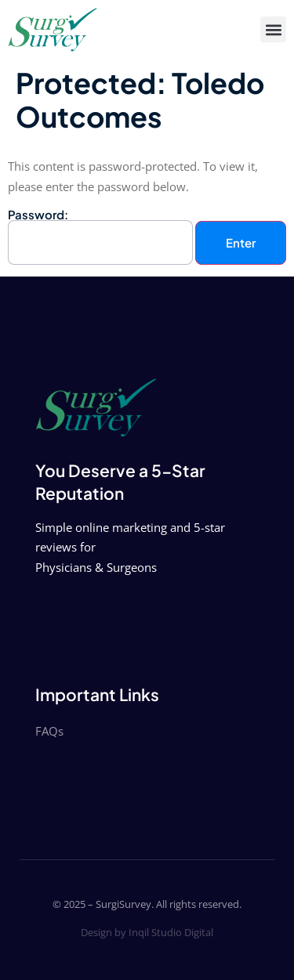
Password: (100, 237)
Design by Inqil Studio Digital (147, 932)
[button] (273, 29)
